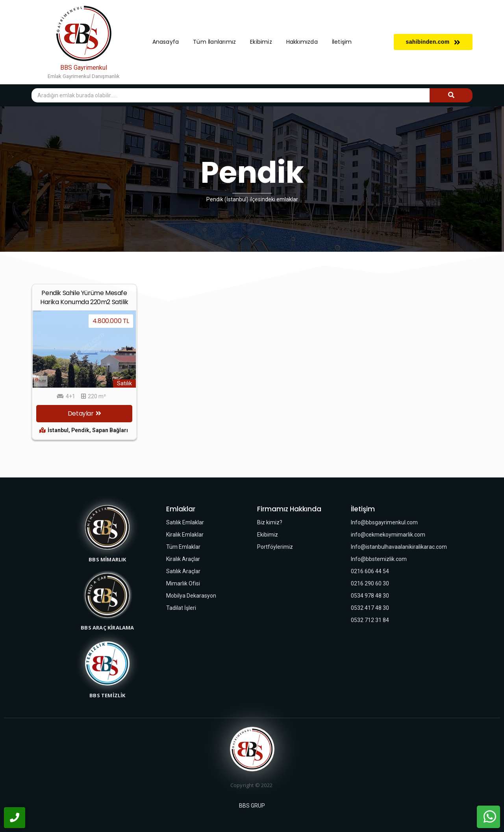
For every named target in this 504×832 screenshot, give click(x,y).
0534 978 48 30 (370, 596)
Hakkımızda (302, 42)
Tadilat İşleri (181, 608)
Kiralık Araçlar (183, 559)
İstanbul (59, 430)
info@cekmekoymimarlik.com (388, 535)
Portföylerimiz (275, 547)
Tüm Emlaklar (183, 547)
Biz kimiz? (270, 522)
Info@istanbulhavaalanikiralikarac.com (399, 547)
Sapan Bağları (110, 430)
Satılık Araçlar (183, 571)
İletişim (342, 42)
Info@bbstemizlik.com (379, 559)
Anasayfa (166, 42)
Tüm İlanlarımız (214, 42)
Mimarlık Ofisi (183, 583)
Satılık (124, 383)
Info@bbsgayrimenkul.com (384, 522)
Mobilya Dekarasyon (191, 596)
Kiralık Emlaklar (185, 535)
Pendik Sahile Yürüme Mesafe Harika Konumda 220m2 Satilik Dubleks (84, 302)
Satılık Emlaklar (185, 522)
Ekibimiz (261, 42)
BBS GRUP (252, 806)
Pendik (81, 430)
